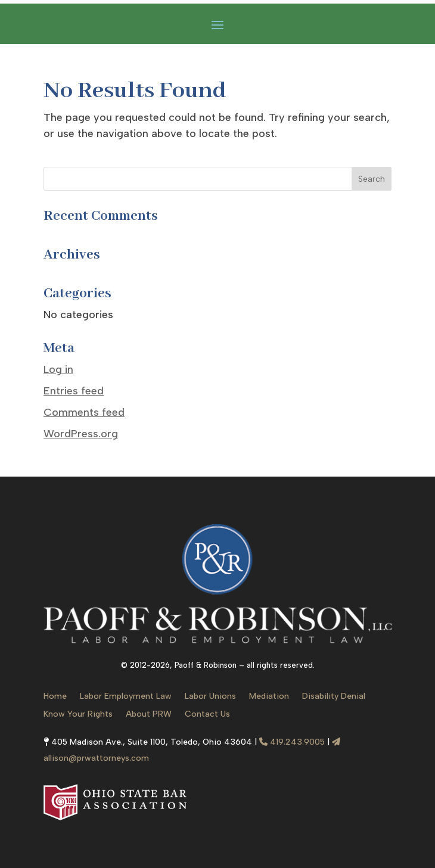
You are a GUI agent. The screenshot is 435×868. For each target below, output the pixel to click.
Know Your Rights (78, 715)
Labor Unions (210, 697)
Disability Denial (334, 697)
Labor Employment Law (126, 697)
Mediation (269, 697)
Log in (58, 369)
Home (55, 697)
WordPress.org (81, 434)
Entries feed (74, 391)
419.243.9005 (292, 742)
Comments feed (84, 412)
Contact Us (207, 715)
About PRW (149, 715)
